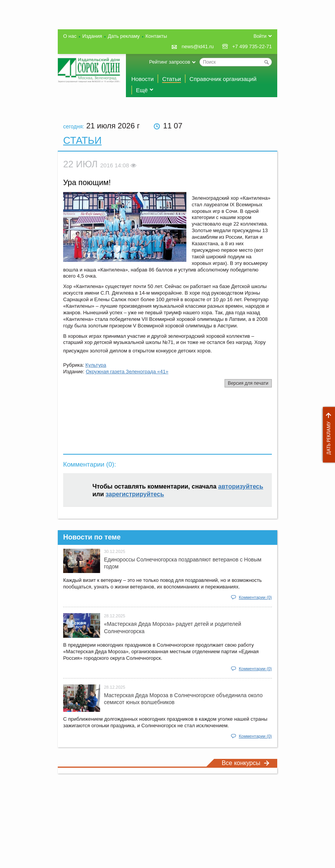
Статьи (172, 79)
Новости (142, 79)
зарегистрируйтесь (135, 494)
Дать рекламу (327, 435)
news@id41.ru (198, 46)
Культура (96, 365)
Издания (92, 36)
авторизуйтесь (241, 486)
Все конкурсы (246, 763)
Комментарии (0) (255, 597)
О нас (70, 36)
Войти (260, 36)
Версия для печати (248, 383)
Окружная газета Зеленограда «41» (127, 372)
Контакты (156, 36)
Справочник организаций (223, 79)
